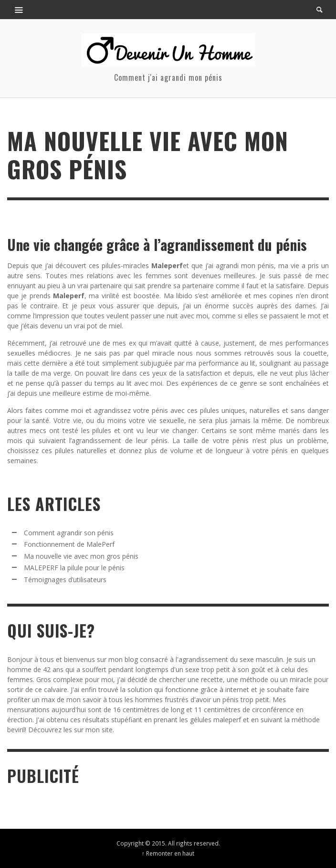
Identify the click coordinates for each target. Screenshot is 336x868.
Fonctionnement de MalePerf (69, 544)
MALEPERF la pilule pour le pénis (74, 568)
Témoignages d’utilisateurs (65, 580)
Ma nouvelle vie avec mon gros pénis (81, 556)
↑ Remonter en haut (168, 853)
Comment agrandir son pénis (69, 533)
